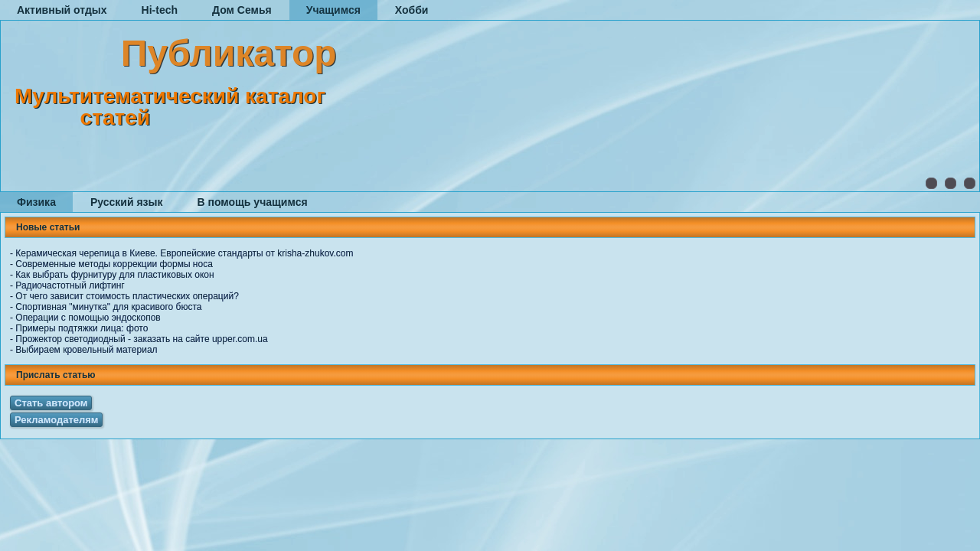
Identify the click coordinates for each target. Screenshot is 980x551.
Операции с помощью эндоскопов (88, 318)
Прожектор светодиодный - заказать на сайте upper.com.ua (141, 339)
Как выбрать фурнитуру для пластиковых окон (114, 275)
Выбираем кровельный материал (86, 350)
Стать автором (51, 403)
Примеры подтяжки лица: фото (82, 328)
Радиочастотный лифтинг (70, 285)
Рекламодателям (56, 420)
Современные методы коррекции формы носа (114, 264)
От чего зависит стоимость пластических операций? (127, 296)
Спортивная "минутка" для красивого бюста (108, 307)
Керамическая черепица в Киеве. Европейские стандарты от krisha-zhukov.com (184, 253)
